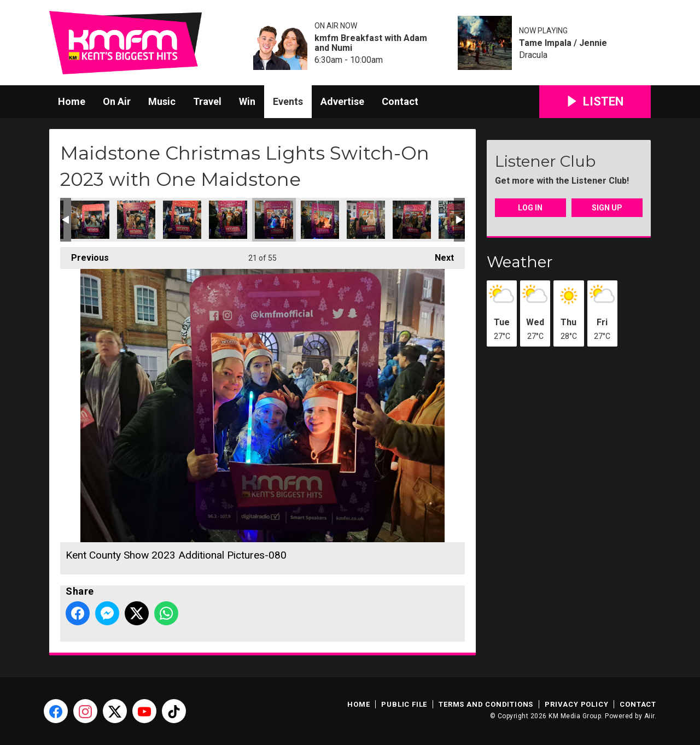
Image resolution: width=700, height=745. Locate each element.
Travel (207, 101)
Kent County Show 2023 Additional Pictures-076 (136, 220)
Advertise (342, 101)
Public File (404, 704)
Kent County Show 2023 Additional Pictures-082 (366, 220)
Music (162, 101)
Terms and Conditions (486, 704)
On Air (117, 101)
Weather (520, 262)
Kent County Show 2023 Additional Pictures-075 (90, 220)
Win (247, 101)
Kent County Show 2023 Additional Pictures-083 (412, 220)
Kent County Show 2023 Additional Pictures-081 (320, 220)
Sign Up (607, 208)
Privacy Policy (576, 704)
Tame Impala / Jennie (563, 43)
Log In (530, 208)
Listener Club (545, 161)
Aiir (649, 716)
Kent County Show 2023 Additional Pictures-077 (182, 220)
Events (288, 101)
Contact (400, 101)
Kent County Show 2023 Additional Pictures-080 (274, 220)
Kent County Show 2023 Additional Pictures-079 (228, 220)
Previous (84, 255)
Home (72, 101)
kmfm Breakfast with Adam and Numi (371, 43)
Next (439, 255)
